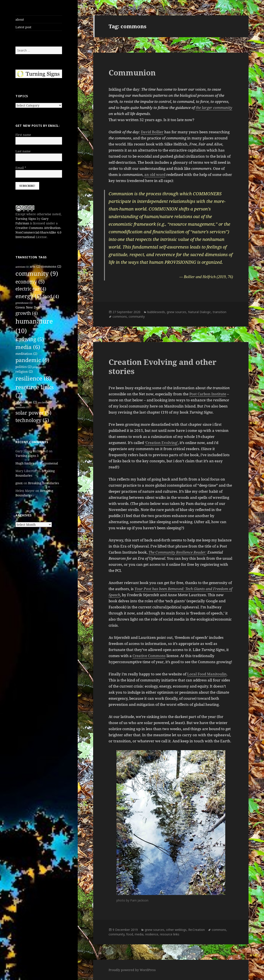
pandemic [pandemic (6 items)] (32, 360)
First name (23, 135)
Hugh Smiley (25, 463)
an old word (155, 174)
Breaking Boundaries (44, 483)
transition (219, 312)
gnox (19, 483)
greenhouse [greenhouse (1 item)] (24, 303)
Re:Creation (197, 930)
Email (21, 168)
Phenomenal (49, 463)
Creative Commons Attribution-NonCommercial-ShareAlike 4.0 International (38, 232)
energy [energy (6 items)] (29, 296)
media (139, 934)
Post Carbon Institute (208, 394)
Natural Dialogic (199, 312)
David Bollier (152, 132)
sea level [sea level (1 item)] (45, 402)
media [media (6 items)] (28, 347)
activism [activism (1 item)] (22, 267)
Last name (23, 151)
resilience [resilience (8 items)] (33, 378)
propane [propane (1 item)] (39, 367)
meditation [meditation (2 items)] (26, 354)
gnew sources (177, 312)
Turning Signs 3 (27, 456)
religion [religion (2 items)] (24, 371)
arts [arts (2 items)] (35, 266)
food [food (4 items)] (51, 296)
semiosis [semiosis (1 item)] (22, 407)
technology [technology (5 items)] (32, 420)
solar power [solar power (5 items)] (33, 413)
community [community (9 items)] (37, 273)
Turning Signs (26, 219)
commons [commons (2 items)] (51, 266)
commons (120, 316)
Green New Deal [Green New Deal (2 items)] (30, 307)
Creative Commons (149, 656)
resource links (170, 934)
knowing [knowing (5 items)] (30, 339)
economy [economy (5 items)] (30, 282)
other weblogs (176, 930)
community (137, 316)
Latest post (23, 27)
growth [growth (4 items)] (27, 313)
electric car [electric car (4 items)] (31, 289)
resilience (152, 934)
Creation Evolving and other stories (162, 366)
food (130, 934)
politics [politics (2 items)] (24, 367)
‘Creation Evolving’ (161, 443)
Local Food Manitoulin (207, 674)
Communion (132, 73)
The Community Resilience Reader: (177, 552)
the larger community (214, 108)
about (20, 19)
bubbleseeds (156, 312)
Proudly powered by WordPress (132, 970)
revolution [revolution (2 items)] (26, 402)
